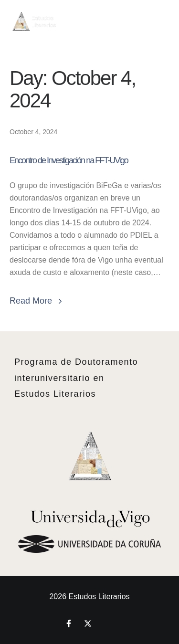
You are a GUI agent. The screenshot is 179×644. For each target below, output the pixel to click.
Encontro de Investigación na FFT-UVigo (69, 160)
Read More (37, 301)
